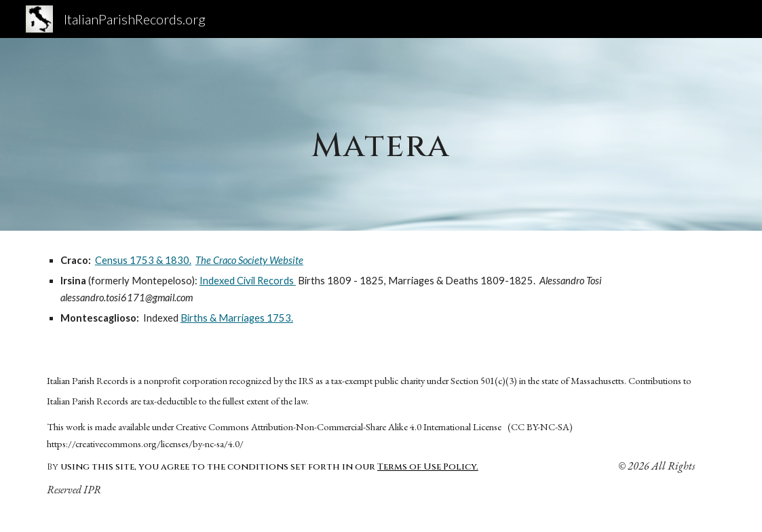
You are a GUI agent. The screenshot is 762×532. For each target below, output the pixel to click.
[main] (381, 134)
